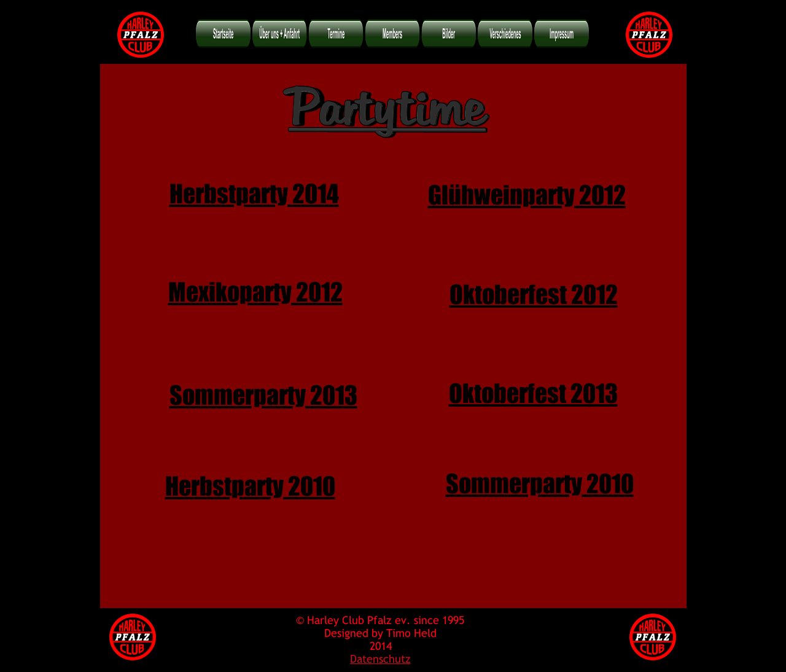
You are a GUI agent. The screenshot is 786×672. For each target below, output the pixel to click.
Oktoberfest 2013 (533, 388)
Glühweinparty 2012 (527, 190)
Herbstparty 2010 (250, 481)
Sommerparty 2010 (540, 479)
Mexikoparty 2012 (255, 287)
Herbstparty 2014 (254, 189)
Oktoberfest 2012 (534, 289)
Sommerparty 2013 (263, 390)
